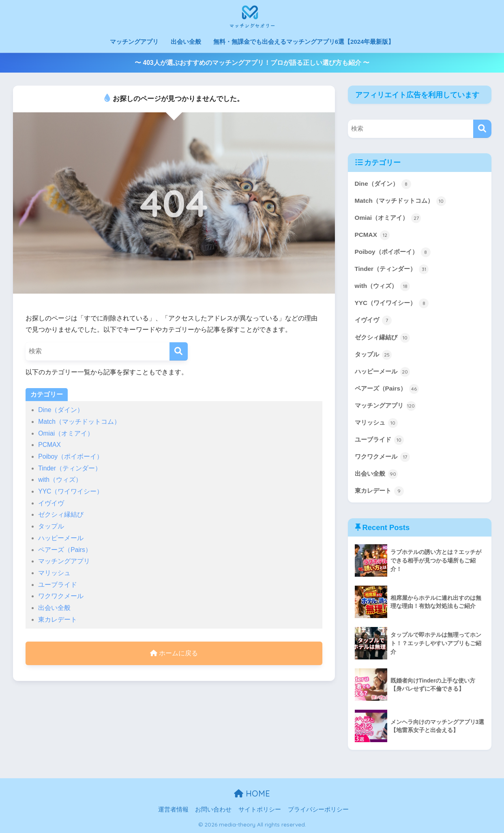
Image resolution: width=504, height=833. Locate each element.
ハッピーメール (61, 538)
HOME (252, 794)
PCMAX (49, 445)
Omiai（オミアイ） (66, 433)
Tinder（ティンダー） (70, 468)
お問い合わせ (213, 810)
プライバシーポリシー (318, 810)
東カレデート (58, 619)
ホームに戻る (174, 653)
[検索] (179, 351)
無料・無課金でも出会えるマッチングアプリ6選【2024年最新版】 (304, 42)
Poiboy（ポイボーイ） (71, 456)
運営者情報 (173, 810)
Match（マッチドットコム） (79, 422)
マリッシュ (54, 573)
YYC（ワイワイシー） (71, 491)
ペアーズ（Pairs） (65, 550)
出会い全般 (186, 42)
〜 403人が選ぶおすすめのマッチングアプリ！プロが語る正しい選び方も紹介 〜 (252, 63)
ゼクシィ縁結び (61, 514)
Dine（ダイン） (61, 410)
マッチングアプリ (134, 42)
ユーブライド (58, 585)
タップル (51, 526)
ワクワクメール (61, 596)
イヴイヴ (51, 503)
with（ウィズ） (60, 480)
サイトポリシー (260, 810)
